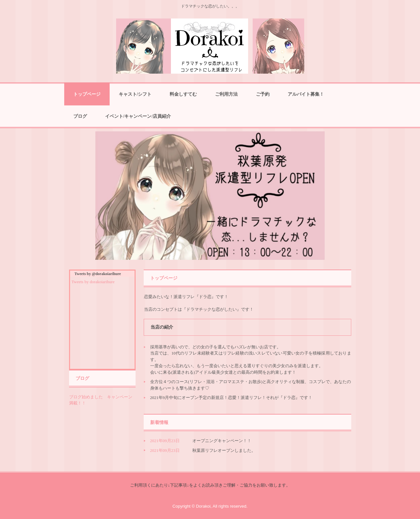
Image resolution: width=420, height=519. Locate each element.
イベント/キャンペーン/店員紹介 (138, 116)
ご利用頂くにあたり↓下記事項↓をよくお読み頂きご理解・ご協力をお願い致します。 (210, 485)
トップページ (87, 94)
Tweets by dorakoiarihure (93, 282)
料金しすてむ (183, 94)
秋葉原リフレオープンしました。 (224, 450)
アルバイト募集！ (306, 94)
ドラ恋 (210, 46)
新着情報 (159, 422)
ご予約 (263, 94)
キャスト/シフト (135, 94)
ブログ (80, 116)
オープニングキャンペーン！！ (222, 441)
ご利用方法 (226, 94)
